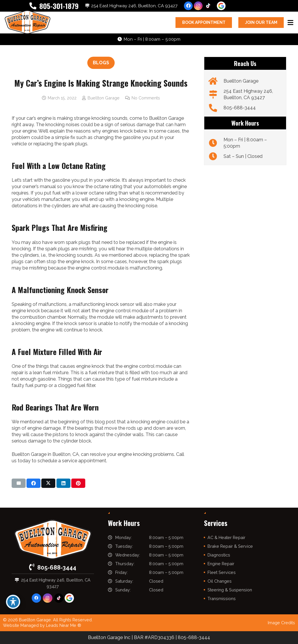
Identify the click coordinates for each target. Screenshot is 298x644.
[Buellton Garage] (216, 81)
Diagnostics (219, 555)
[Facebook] (188, 6)
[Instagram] (198, 6)
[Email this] (19, 483)
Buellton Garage (104, 98)
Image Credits (281, 623)
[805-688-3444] (216, 108)
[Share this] (33, 483)
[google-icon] (221, 6)
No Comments (146, 98)
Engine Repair (221, 564)
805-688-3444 (240, 108)
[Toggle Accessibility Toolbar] (13, 602)
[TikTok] (208, 6)
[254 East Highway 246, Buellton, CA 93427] (216, 94)
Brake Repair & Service (230, 546)
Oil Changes (220, 581)
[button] (290, 23)
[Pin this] (78, 483)
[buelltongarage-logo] (28, 23)
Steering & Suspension (230, 590)
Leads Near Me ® (64, 625)
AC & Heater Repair (226, 537)
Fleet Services (222, 572)
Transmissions (222, 598)
